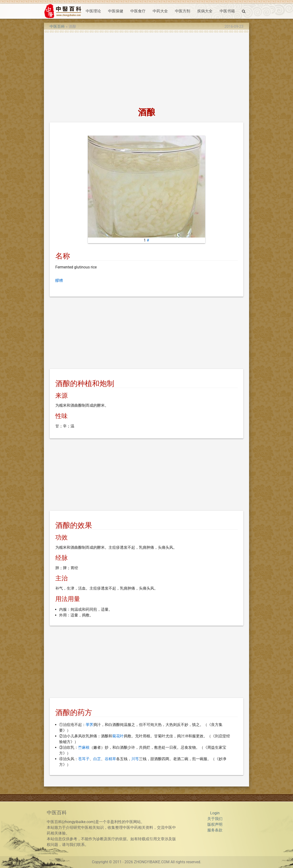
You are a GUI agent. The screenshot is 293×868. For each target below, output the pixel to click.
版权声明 (215, 824)
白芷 (97, 759)
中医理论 (93, 11)
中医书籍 (227, 11)
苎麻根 (84, 747)
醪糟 (59, 280)
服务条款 (215, 830)
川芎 (135, 759)
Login (215, 813)
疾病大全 (205, 11)
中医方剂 (183, 11)
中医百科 (57, 26)
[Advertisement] (146, 68)
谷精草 (110, 759)
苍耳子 (84, 759)
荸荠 (90, 725)
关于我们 (215, 819)
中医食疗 (138, 11)
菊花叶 (118, 736)
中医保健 (116, 11)
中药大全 (160, 11)
